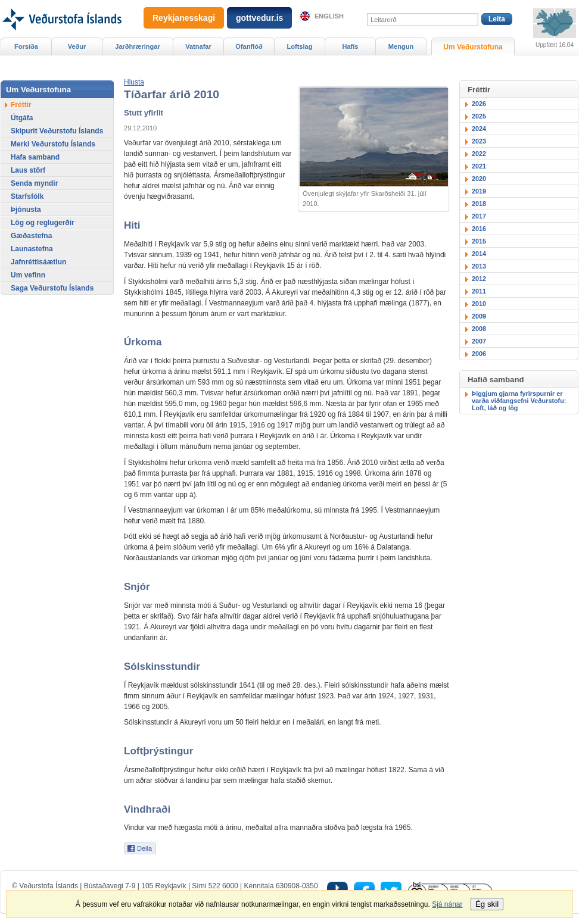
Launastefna (32, 249)
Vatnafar (198, 46)
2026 (479, 104)
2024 (479, 129)
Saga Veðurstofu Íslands (52, 288)
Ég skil (487, 904)
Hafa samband (35, 157)
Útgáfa (22, 118)
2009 (479, 316)
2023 (479, 141)
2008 (479, 329)
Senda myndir (34, 183)
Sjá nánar (447, 904)
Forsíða (26, 46)
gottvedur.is (259, 18)
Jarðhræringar (137, 46)
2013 (479, 266)
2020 (479, 179)
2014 (479, 254)
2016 (479, 229)
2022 (479, 154)
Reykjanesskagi (184, 18)
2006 (479, 354)
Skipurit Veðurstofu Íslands (57, 131)
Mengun (401, 46)
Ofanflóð (249, 46)
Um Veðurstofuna (473, 47)
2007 (479, 341)
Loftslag (300, 46)
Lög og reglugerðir (43, 223)
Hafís (351, 46)
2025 (479, 116)
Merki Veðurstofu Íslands (53, 144)
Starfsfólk (27, 196)
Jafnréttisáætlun (38, 262)
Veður (77, 46)
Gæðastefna (31, 236)
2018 (479, 204)
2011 (479, 291)
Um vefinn (28, 275)
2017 (479, 216)
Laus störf (28, 170)
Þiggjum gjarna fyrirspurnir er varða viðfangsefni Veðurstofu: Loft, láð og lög (519, 401)
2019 (479, 191)
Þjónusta (26, 210)
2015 (479, 241)
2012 (479, 279)
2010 (479, 304)
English (329, 16)
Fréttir (21, 105)
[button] (134, 82)
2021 (479, 166)
